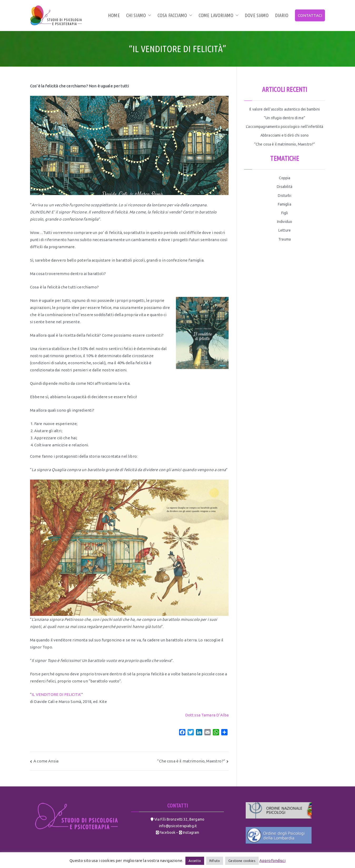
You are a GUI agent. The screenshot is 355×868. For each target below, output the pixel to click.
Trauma (285, 239)
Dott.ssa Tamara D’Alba (207, 715)
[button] (149, 15)
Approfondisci (272, 860)
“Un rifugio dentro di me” (285, 118)
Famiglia (284, 204)
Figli (285, 213)
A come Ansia (46, 761)
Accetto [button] (195, 861)
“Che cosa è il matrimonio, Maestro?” (191, 761)
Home (114, 15)
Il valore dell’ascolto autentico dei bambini (285, 109)
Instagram (191, 832)
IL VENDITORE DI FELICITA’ (56, 694)
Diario (282, 15)
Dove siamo (257, 15)
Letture (285, 230)
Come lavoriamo (219, 15)
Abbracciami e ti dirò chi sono (285, 135)
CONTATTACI (310, 15)
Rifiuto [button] (215, 861)
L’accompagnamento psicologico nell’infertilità (285, 127)
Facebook (167, 832)
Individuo (285, 222)
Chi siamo (139, 15)
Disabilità (285, 187)
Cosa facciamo (175, 15)
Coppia (285, 178)
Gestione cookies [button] (242, 861)
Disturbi (284, 196)
